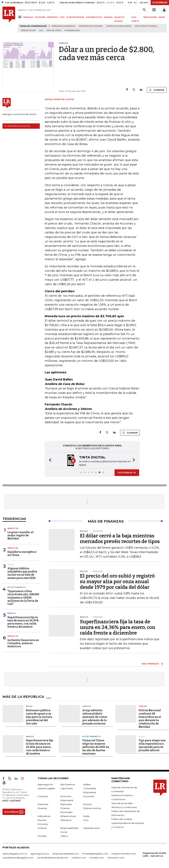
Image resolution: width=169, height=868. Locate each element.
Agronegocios (45, 784)
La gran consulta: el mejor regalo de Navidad (20, 535)
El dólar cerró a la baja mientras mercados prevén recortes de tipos (120, 539)
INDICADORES (150, 17)
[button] (49, 461)
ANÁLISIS (108, 17)
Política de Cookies (122, 819)
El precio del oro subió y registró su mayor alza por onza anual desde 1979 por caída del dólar (117, 582)
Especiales (66, 804)
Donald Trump (28, 30)
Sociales (42, 836)
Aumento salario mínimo (119, 26)
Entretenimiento (17, 587)
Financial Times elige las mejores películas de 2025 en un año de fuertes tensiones (96, 747)
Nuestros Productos (122, 795)
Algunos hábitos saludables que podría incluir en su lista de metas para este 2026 (22, 573)
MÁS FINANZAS (150, 664)
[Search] (144, 10)
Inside (86, 816)
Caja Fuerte (67, 788)
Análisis (87, 784)
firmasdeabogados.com (95, 854)
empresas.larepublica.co (66, 854)
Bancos (12, 613)
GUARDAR (157, 90)
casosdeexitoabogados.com (18, 858)
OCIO (62, 17)
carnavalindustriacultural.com (52, 858)
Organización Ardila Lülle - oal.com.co (154, 854)
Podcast (42, 828)
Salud (11, 565)
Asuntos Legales (46, 788)
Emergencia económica (64, 26)
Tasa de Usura (54, 30)
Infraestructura (68, 816)
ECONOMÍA (40, 17)
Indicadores (44, 816)
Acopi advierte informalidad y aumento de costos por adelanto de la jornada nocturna (95, 717)
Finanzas (42, 808)
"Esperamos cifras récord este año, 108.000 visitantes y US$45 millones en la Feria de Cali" (23, 598)
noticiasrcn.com (116, 858)
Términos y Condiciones (124, 807)
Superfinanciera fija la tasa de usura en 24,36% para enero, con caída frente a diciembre (23, 622)
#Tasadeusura (72, 30)
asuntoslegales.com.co (15, 854)
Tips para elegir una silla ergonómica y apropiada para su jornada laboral (152, 745)
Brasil (29, 706)
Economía (89, 796)
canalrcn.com (79, 858)
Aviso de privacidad (122, 803)
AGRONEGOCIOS (94, 17)
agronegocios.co (40, 854)
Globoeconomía (92, 808)
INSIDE (162, 17)
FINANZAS (28, 17)
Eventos (87, 804)
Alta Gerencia (68, 784)
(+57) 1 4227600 (11, 801)
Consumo (43, 796)
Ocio (86, 820)
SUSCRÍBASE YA (127, 472)
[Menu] (20, 17)
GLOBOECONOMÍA (75, 17)
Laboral (87, 706)
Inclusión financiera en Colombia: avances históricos (23, 643)
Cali (41, 30)
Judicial (143, 706)
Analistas (13, 528)
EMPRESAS (53, 17)
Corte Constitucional (146, 26)
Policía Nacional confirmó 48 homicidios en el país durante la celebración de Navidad (150, 719)
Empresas (43, 804)
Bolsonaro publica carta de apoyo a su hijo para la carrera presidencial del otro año (39, 717)
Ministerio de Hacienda (91, 26)
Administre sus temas (17, 126)
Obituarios (66, 820)
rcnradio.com (97, 858)
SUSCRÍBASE (160, 2)
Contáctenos (118, 799)
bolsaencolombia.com (124, 854)
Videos (64, 836)
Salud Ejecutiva (91, 828)
